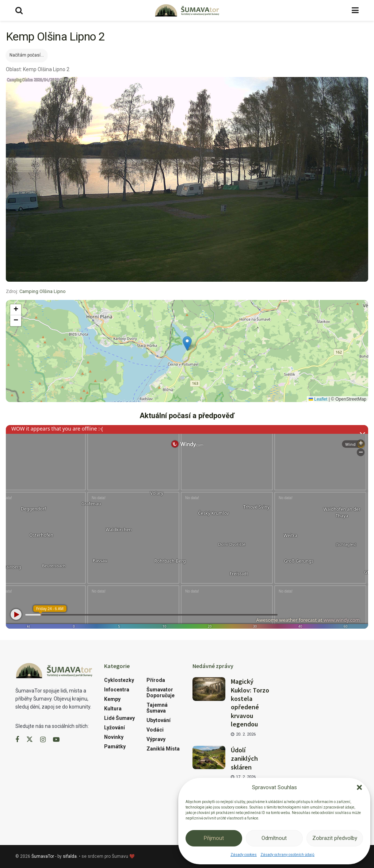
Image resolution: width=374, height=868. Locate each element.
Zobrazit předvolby (335, 838)
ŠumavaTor (43, 856)
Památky (115, 747)
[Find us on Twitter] (30, 740)
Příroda (156, 680)
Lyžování (115, 728)
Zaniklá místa (163, 749)
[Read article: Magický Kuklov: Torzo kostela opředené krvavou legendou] (209, 689)
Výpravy (156, 739)
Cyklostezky (119, 680)
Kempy (112, 699)
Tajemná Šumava (157, 708)
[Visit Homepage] (187, 11)
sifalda (70, 856)
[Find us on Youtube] (56, 740)
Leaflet (318, 399)
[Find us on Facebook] (17, 740)
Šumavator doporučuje (161, 693)
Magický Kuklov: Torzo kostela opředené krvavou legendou (250, 703)
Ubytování (159, 720)
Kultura (113, 709)
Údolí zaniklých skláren (244, 759)
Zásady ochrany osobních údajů (287, 855)
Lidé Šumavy (119, 718)
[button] (359, 787)
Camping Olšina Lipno (43, 291)
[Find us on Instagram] (43, 740)
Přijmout (214, 838)
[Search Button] (19, 10)
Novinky (114, 737)
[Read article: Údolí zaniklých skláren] (209, 757)
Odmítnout (274, 838)
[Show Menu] (355, 10)
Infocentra (117, 690)
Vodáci (155, 730)
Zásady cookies (244, 855)
